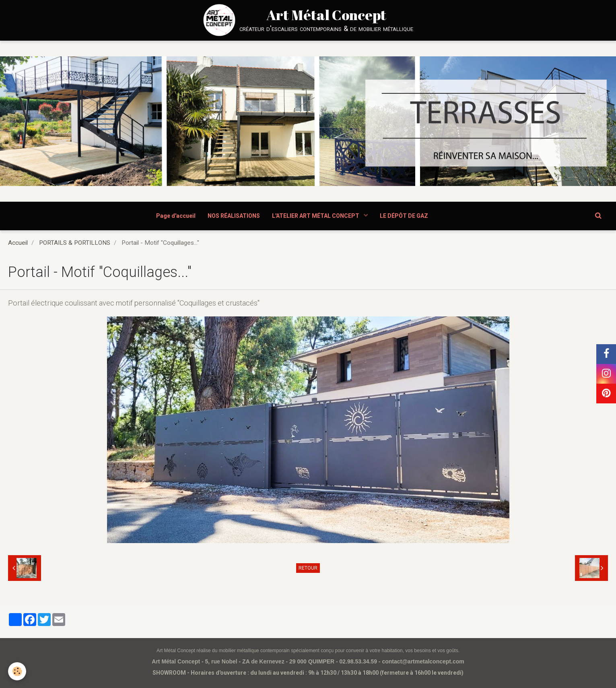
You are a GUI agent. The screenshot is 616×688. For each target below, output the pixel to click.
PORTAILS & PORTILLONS (75, 243)
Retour (308, 568)
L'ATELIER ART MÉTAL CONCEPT (316, 216)
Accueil (18, 243)
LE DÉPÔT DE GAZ (404, 216)
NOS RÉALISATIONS (234, 216)
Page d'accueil (176, 216)
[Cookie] (17, 671)
